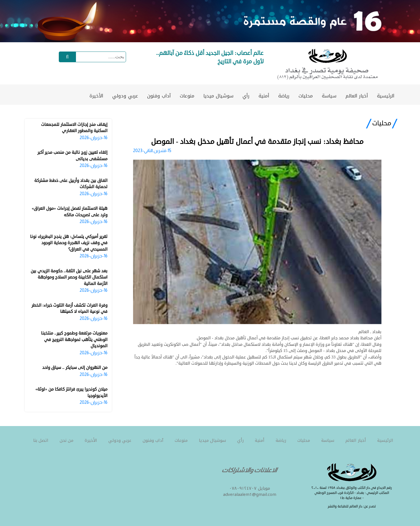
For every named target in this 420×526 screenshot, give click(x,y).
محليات (306, 96)
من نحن (67, 440)
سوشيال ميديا (218, 96)
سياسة (329, 96)
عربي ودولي (125, 96)
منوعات (187, 96)
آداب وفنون (159, 96)
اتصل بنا (41, 440)
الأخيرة (96, 96)
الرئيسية (386, 96)
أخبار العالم (357, 96)
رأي (246, 96)
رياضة (284, 96)
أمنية (264, 96)
